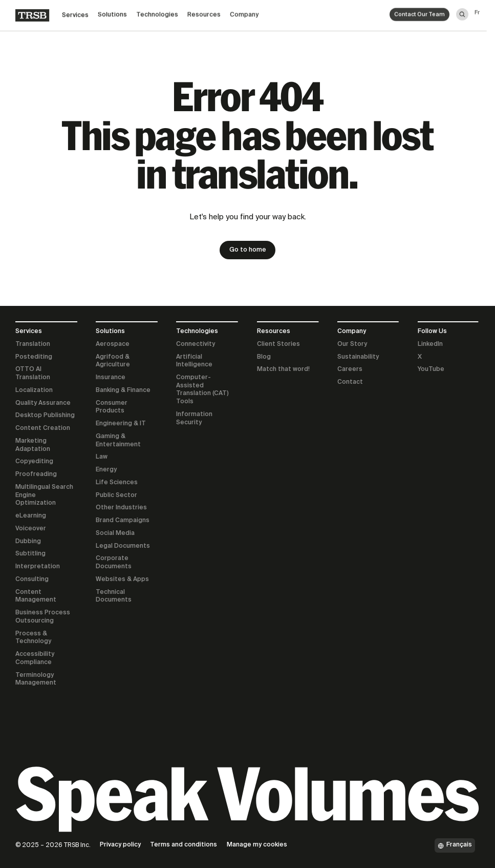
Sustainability (358, 357)
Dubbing (28, 542)
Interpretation (38, 567)
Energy (106, 470)
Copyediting (34, 462)
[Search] (462, 9)
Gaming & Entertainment (118, 441)
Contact (350, 382)
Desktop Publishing (45, 416)
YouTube (431, 369)
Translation (33, 344)
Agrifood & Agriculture (113, 361)
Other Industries (121, 508)
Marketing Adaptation (33, 445)
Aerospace (113, 344)
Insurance (111, 378)
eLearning (31, 516)
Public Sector (116, 495)
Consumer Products (112, 407)
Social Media (115, 533)
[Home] (32, 14)
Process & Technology (33, 638)
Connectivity (196, 344)
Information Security (194, 419)
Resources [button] (204, 12)
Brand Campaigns (123, 521)
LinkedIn (430, 344)
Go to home (248, 250)
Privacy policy (120, 845)
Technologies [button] (157, 12)
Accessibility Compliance (35, 658)
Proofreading (36, 474)
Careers (350, 369)
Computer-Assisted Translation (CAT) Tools (202, 390)
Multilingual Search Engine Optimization (44, 495)
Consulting (32, 580)
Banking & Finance (123, 390)
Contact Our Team (419, 11)
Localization (34, 390)
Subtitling (30, 554)
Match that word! (283, 369)
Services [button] (75, 13)
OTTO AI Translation (33, 374)
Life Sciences (117, 483)
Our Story (352, 344)
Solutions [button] (112, 13)
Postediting (34, 357)
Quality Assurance (43, 403)
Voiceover (31, 529)
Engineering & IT (121, 424)
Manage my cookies (257, 845)
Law (102, 457)
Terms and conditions (184, 845)
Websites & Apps (122, 580)
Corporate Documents (114, 563)
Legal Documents (123, 546)
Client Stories (278, 344)
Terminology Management (36, 679)
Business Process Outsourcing (43, 617)
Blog (264, 357)
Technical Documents (114, 596)
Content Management (36, 596)
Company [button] (244, 11)
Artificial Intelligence (194, 361)
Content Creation (43, 428)
